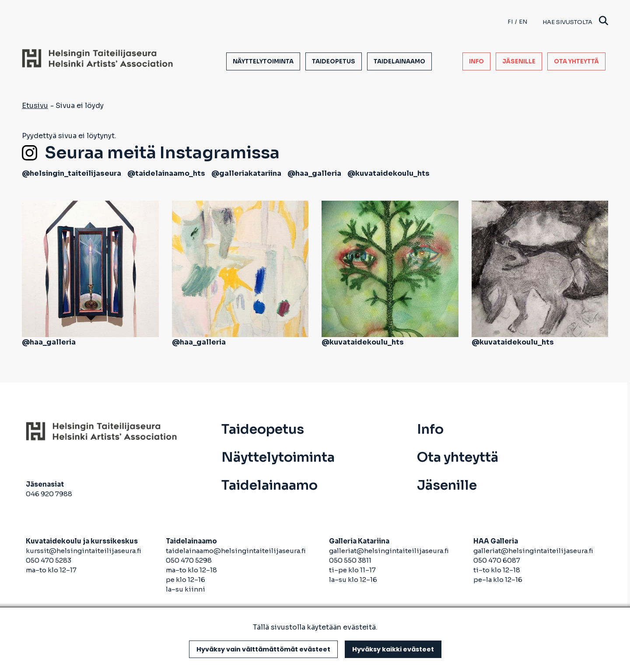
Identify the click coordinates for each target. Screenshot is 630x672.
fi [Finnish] (510, 22)
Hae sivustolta (575, 22)
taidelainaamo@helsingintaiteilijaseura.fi (236, 551)
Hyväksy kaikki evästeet (393, 649)
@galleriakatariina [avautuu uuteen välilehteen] (246, 173)
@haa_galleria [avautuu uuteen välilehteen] (314, 173)
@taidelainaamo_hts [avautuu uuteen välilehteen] (166, 173)
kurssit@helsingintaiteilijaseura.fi (84, 551)
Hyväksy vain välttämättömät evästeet (263, 649)
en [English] (523, 22)
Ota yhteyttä (576, 61)
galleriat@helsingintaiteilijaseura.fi (390, 551)
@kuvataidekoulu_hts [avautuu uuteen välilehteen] (388, 173)
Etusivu (35, 106)
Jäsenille (519, 61)
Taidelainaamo (399, 61)
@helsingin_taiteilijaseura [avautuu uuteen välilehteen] (72, 173)
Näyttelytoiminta (263, 61)
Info (476, 61)
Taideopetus (334, 61)
